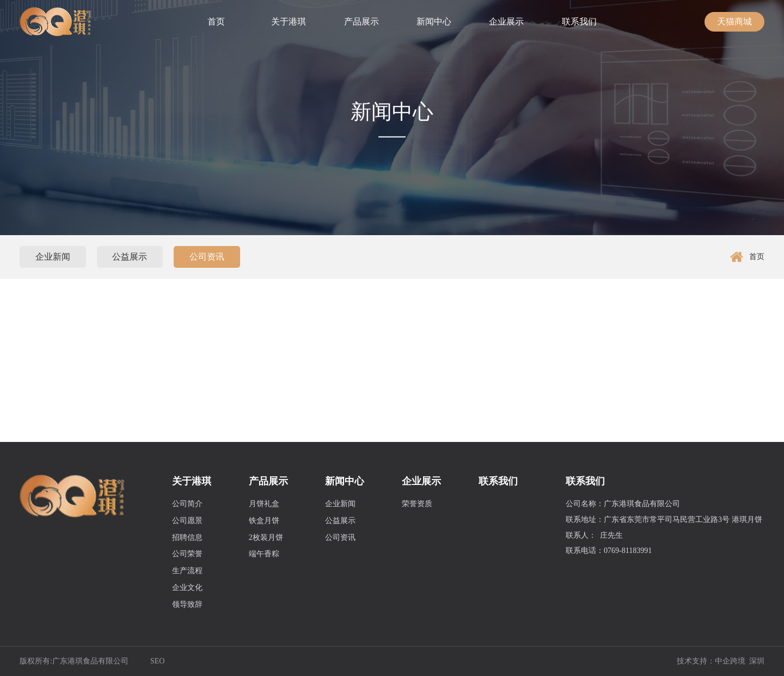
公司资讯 (207, 257)
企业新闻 (53, 257)
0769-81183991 (628, 551)
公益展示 (130, 257)
